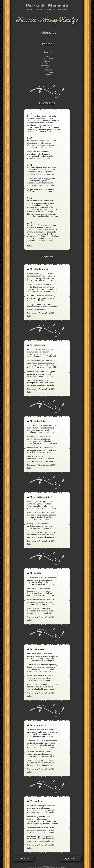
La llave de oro (48, 63)
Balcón (48, 68)
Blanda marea (48, 59)
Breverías (48, 52)
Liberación (48, 61)
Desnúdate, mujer (48, 65)
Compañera (48, 72)
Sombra (48, 74)
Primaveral (48, 70)
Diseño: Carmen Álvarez (47, 866)
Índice (30, 246)
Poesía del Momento (47, 5)
